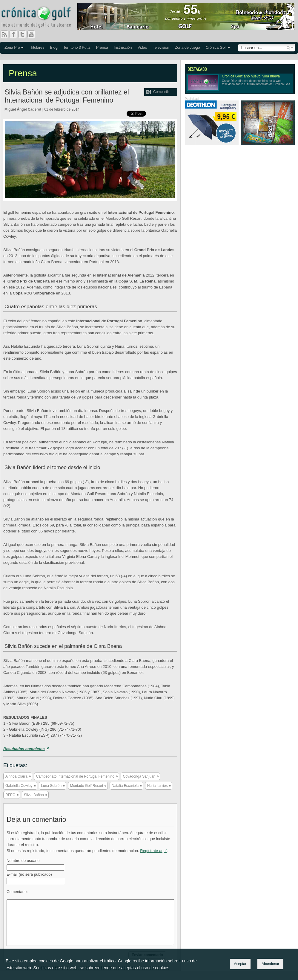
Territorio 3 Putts (77, 47)
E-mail (29, 874)
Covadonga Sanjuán (139, 776)
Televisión (161, 47)
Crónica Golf (216, 47)
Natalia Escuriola (125, 786)
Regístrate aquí (153, 851)
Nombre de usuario (23, 861)
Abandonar (270, 964)
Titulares (37, 47)
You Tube (34, 34)
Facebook (16, 34)
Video (142, 47)
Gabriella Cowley (19, 786)
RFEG (10, 795)
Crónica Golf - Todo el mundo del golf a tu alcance (40, 18)
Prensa (102, 47)
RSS (4, 34)
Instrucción (123, 47)
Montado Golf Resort (87, 786)
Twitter (25, 34)
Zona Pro (12, 47)
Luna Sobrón (51, 786)
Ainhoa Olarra (16, 776)
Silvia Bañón (34, 795)
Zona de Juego (188, 47)
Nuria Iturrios (158, 786)
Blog (54, 47)
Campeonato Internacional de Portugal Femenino (75, 776)
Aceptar (240, 964)
